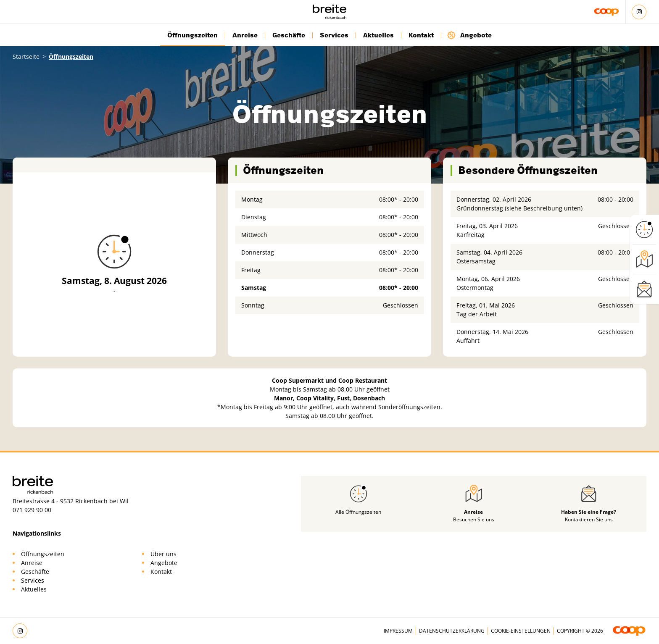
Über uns (163, 554)
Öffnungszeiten (192, 35)
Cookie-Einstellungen (521, 631)
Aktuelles (378, 35)
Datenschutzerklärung (452, 631)
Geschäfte (289, 35)
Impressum (398, 631)
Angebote (469, 35)
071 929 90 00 (32, 510)
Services (334, 35)
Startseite (26, 57)
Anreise (245, 35)
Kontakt (421, 35)
